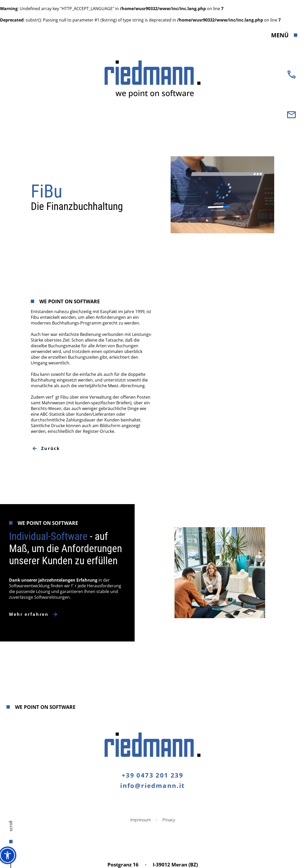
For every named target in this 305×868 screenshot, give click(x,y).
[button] (8, 855)
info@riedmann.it (152, 785)
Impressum (141, 820)
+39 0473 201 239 (152, 775)
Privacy (169, 820)
